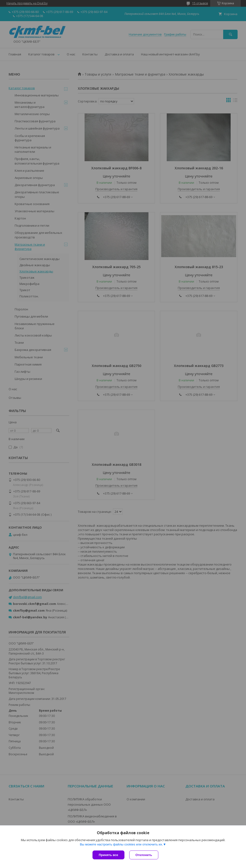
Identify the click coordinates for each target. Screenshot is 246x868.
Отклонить (144, 855)
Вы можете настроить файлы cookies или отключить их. (121, 844)
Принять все (108, 855)
